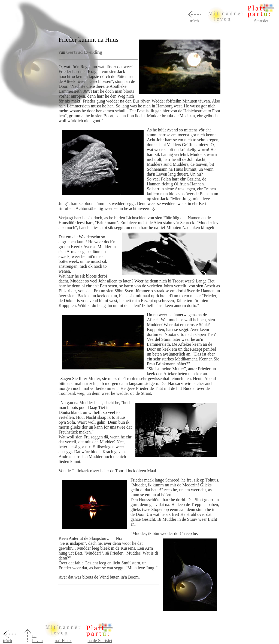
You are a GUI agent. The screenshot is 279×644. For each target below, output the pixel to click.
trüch (194, 21)
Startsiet (261, 21)
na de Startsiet (100, 641)
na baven (37, 638)
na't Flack (63, 641)
